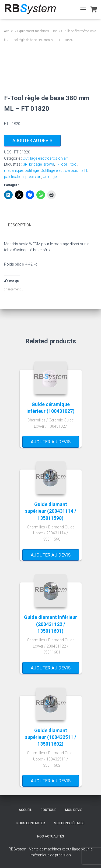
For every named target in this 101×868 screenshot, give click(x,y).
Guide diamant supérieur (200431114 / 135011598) (51, 511)
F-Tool (61, 164)
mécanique (13, 170)
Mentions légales (69, 823)
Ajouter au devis (32, 140)
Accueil (9, 31)
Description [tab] (20, 225)
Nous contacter (31, 823)
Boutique (48, 810)
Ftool (73, 164)
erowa (49, 164)
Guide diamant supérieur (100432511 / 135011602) (51, 737)
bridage (35, 164)
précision (33, 177)
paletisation (14, 177)
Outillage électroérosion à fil (46, 158)
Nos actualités (51, 836)
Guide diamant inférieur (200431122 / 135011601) (50, 624)
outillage (32, 170)
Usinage (50, 177)
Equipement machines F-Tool (38, 31)
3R (25, 164)
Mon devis (74, 810)
